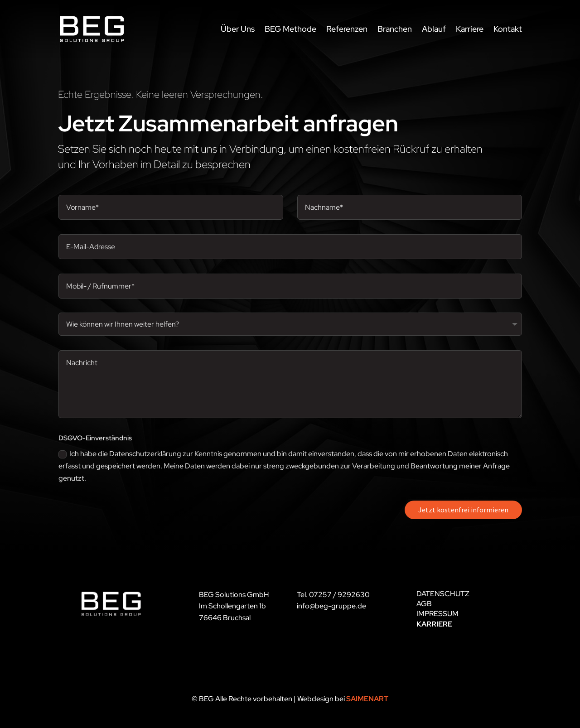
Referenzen (347, 29)
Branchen (395, 29)
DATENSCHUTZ (443, 594)
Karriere (470, 29)
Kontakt (508, 29)
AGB (424, 604)
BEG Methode (290, 29)
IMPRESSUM (437, 614)
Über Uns (238, 29)
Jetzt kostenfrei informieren (463, 510)
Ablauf (434, 29)
